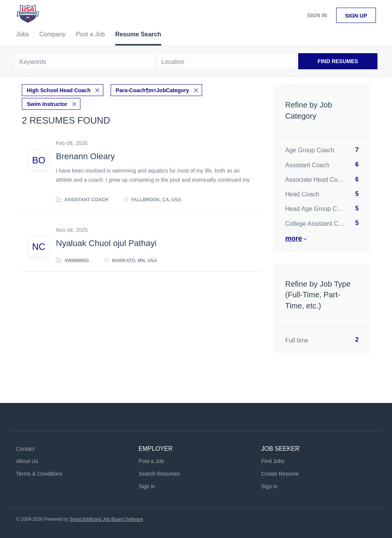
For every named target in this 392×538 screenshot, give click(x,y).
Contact (25, 449)
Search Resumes (159, 474)
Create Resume (280, 474)
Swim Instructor (47, 104)
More (294, 238)
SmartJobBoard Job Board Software (106, 519)
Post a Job (151, 461)
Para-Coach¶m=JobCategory (152, 90)
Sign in (317, 15)
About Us (27, 461)
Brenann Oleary (85, 156)
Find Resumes (338, 61)
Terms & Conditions (39, 474)
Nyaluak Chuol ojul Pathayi (106, 243)
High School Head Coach (59, 90)
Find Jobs (273, 461)
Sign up (356, 16)
